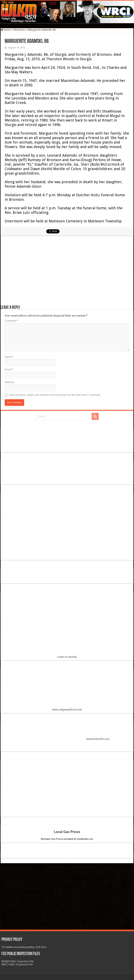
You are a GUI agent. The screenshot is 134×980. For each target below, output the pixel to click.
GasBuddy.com (85, 839)
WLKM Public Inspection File (18, 961)
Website (9, 382)
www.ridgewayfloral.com (67, 691)
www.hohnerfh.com (98, 739)
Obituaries (19, 30)
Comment (11, 321)
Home (6, 30)
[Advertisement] (67, 272)
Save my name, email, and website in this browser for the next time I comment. (55, 395)
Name (9, 357)
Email (9, 370)
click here (41, 947)
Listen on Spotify (67, 626)
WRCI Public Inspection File (17, 964)
